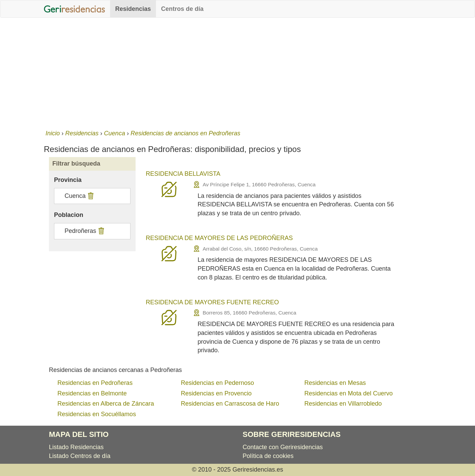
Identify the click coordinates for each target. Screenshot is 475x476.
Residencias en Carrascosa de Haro (230, 404)
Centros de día (182, 9)
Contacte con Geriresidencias (283, 447)
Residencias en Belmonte (92, 393)
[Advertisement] (237, 72)
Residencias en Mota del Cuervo (349, 393)
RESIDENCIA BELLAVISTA (183, 174)
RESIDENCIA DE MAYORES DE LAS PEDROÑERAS (219, 238)
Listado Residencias (76, 447)
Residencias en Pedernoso (217, 383)
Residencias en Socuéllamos (97, 414)
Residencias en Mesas (335, 383)
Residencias (133, 9)
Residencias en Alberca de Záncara (106, 404)
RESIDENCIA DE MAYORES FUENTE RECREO (212, 302)
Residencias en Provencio (216, 393)
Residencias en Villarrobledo (343, 404)
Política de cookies (268, 456)
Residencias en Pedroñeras (95, 383)
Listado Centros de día (80, 456)
